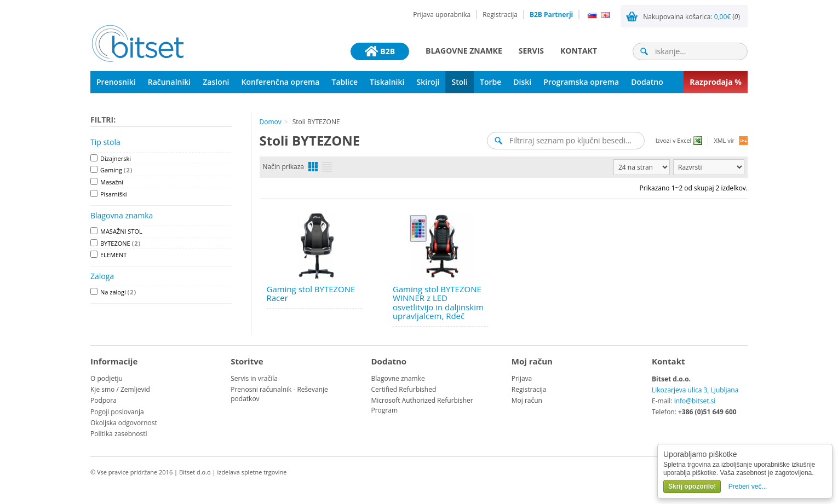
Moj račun (527, 400)
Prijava (522, 378)
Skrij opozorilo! (692, 486)
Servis (531, 51)
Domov (271, 122)
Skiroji (428, 82)
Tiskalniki (387, 82)
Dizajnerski (116, 158)
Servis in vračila (254, 378)
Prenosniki (116, 82)
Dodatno (647, 82)
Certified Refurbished (404, 389)
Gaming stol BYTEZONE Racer (311, 294)
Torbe (490, 82)
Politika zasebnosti (119, 434)
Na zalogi (118, 292)
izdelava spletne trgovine (252, 472)
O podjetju (107, 378)
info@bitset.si (695, 401)
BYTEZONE (120, 243)
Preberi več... (748, 486)
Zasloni (216, 82)
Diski (522, 82)
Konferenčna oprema (281, 82)
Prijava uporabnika (442, 15)
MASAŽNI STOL (121, 231)
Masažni (112, 182)
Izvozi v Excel (674, 140)
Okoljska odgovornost (124, 423)
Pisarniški (114, 194)
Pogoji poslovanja (117, 412)
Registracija (500, 15)
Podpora (104, 400)
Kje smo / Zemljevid (120, 389)
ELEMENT (113, 255)
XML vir (724, 140)
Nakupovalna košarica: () (691, 17)
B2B (380, 51)
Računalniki (170, 82)
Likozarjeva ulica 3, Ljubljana (695, 390)
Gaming (116, 170)
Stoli (460, 82)
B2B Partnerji (551, 15)
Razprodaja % (716, 82)
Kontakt (579, 51)
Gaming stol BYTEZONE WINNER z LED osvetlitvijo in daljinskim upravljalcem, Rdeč (438, 303)
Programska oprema (581, 82)
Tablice (345, 82)
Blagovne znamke (464, 51)
